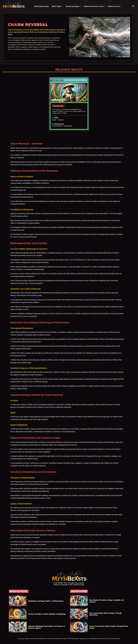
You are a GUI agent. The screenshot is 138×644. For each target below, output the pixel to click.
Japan (54, 100)
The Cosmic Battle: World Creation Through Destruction (105, 614)
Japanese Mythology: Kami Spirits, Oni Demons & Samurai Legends (46, 627)
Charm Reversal (57, 126)
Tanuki (58, 106)
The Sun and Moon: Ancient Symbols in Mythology (47, 614)
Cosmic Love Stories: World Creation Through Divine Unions (109, 627)
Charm (54, 120)
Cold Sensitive (68, 126)
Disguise (61, 120)
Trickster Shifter (59, 80)
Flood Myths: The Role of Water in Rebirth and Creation (107, 601)
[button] (133, 6)
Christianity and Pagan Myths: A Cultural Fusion (46, 601)
